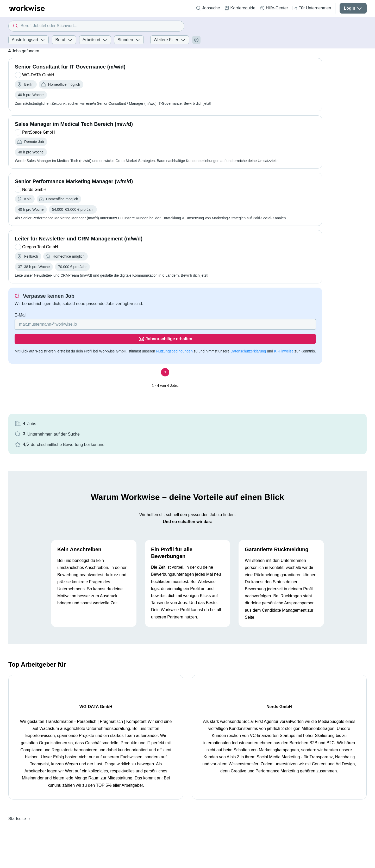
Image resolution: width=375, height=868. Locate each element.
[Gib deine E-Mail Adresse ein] (100, 334)
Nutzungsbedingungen (174, 346)
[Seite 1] (133, 373)
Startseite (17, 762)
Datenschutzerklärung (32, 352)
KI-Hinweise (68, 352)
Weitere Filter (170, 40)
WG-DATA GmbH (94, 650)
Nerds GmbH (273, 650)
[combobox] (96, 26)
